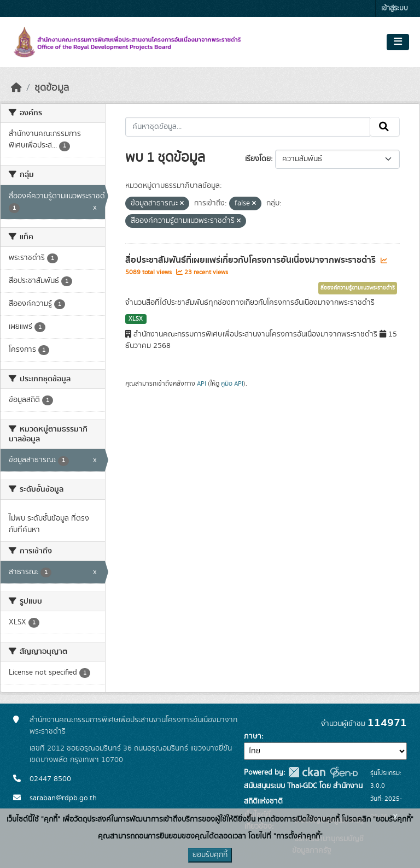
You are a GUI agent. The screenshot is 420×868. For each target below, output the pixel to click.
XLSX (136, 319)
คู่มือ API (232, 383)
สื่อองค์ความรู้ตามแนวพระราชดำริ (358, 288)
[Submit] (385, 127)
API (202, 383)
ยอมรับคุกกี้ (210, 855)
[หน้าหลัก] (16, 88)
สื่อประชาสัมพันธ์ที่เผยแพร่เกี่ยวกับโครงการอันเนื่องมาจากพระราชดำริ (252, 260)
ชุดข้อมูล (52, 88)
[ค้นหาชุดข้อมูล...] (248, 127)
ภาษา (253, 736)
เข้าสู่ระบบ (395, 8)
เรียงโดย (258, 159)
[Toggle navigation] (398, 42)
